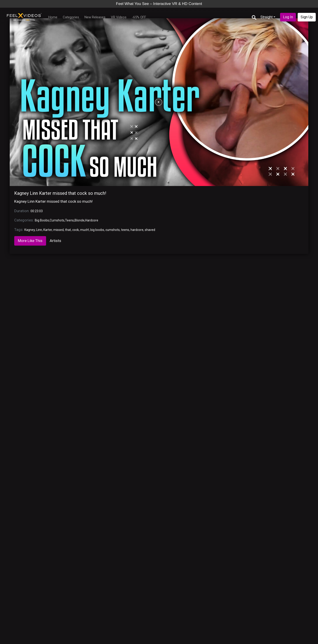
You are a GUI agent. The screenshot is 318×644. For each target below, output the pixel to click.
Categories (71, 17)
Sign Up (307, 17)
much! (85, 230)
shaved (150, 230)
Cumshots (57, 220)
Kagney (30, 230)
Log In (288, 17)
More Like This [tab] (30, 241)
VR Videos (119, 17)
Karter (48, 230)
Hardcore (92, 220)
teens (125, 230)
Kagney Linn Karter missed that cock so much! (60, 193)
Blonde (79, 220)
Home (53, 17)
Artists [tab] (55, 241)
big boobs (97, 230)
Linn (39, 230)
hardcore (137, 230)
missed (58, 230)
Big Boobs (42, 220)
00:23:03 (37, 211)
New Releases (95, 17)
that (68, 230)
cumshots (113, 230)
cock (76, 230)
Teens (69, 220)
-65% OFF (139, 17)
